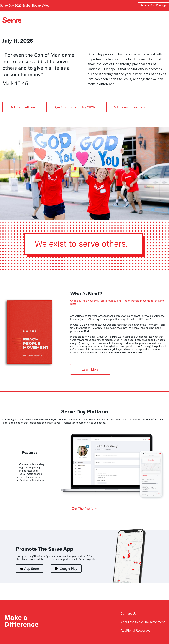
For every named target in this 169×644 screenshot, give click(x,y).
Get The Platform (22, 107)
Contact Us (128, 613)
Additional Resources (129, 107)
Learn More (90, 369)
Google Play (66, 569)
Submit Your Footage (153, 5)
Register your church (73, 423)
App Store (30, 569)
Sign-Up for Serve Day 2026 (74, 107)
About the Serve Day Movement (143, 622)
